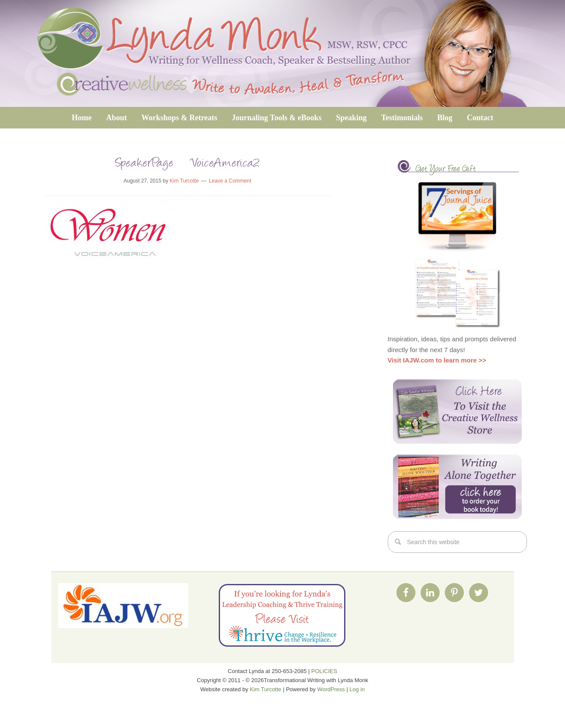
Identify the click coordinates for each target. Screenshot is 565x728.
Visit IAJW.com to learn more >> (437, 360)
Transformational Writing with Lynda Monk (282, 53)
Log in (357, 689)
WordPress (331, 689)
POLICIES (324, 671)
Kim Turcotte (266, 689)
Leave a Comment (230, 181)
